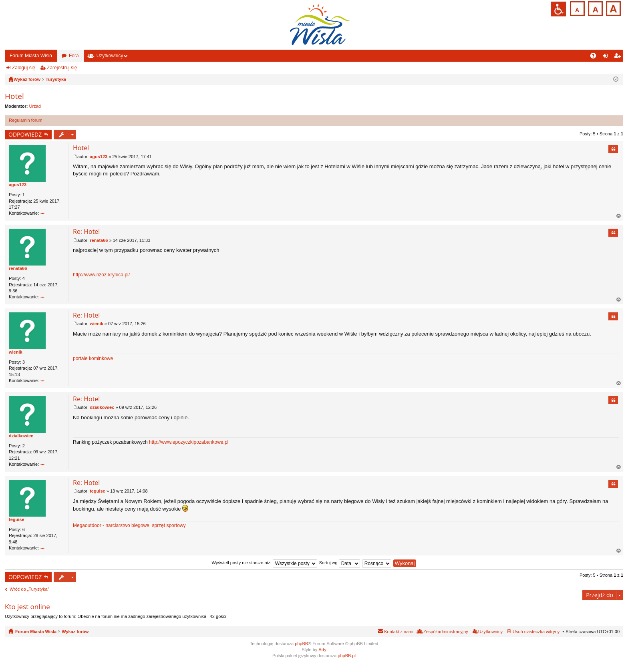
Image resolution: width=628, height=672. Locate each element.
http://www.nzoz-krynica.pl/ (101, 275)
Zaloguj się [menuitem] (607, 57)
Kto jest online (27, 607)
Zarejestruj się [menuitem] (619, 57)
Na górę (619, 216)
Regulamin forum (26, 120)
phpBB (301, 644)
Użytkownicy (110, 56)
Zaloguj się (24, 68)
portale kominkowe (93, 358)
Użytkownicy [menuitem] (490, 632)
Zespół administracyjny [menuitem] (446, 632)
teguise (17, 519)
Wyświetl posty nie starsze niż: (265, 563)
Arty (322, 650)
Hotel (14, 96)
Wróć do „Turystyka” (29, 589)
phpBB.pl (347, 656)
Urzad (35, 106)
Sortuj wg (340, 563)
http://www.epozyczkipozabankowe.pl (189, 442)
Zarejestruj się (62, 68)
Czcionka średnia (595, 8)
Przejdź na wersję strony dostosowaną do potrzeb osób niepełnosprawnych (559, 9)
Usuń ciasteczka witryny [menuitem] (536, 632)
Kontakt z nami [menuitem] (399, 632)
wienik (16, 352)
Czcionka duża (613, 8)
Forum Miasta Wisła (31, 56)
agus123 (18, 185)
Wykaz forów (75, 632)
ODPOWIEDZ (25, 134)
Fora (74, 56)
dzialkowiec (21, 436)
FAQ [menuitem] (596, 57)
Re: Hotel (86, 231)
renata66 (18, 268)
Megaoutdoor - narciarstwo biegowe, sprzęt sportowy (129, 525)
